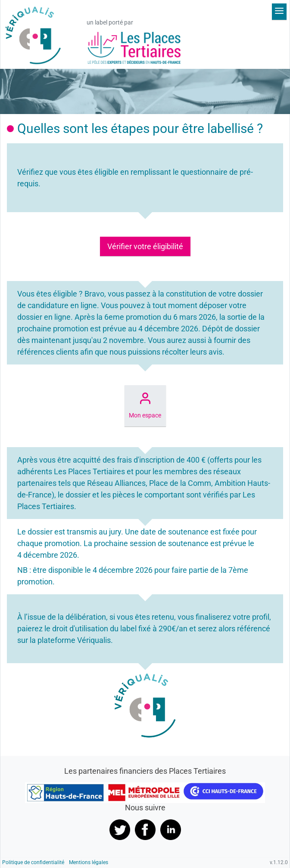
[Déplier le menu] (279, 12)
